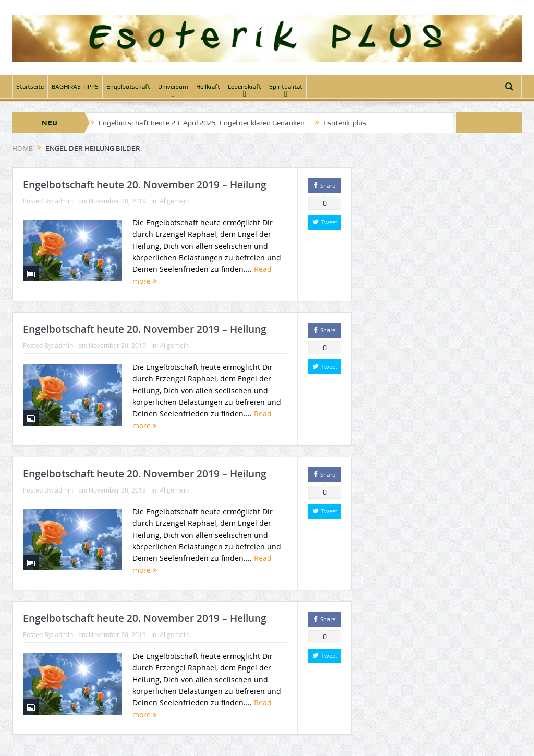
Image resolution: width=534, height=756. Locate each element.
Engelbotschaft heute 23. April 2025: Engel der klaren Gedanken (202, 123)
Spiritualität (286, 87)
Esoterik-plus (345, 123)
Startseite (30, 87)
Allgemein (174, 201)
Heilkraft (208, 87)
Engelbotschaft (128, 87)
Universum (173, 87)
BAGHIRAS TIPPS (75, 87)
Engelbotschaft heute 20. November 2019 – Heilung (145, 185)
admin (64, 201)
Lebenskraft (245, 87)
